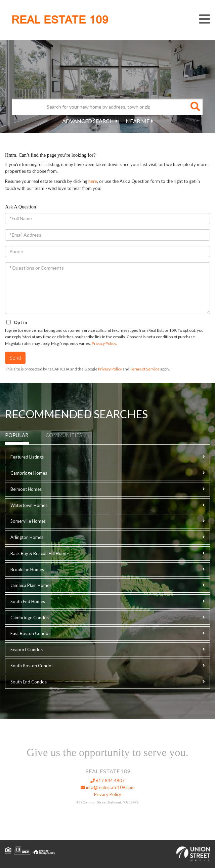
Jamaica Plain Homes (31, 585)
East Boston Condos (30, 633)
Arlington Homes (27, 537)
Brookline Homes (27, 569)
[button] (195, 107)
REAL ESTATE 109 (60, 20)
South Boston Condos (32, 666)
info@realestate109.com (108, 787)
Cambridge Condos (30, 618)
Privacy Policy (104, 343)
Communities (64, 435)
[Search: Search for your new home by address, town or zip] (99, 107)
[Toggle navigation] (205, 19)
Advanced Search (88, 121)
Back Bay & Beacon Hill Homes (40, 553)
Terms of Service (145, 369)
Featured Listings (27, 457)
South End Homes (28, 601)
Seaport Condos (27, 649)
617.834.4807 (107, 781)
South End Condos (29, 682)
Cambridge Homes (29, 473)
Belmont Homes (26, 489)
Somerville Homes (28, 521)
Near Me (138, 121)
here (93, 181)
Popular (17, 435)
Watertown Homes (29, 505)
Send (15, 358)
